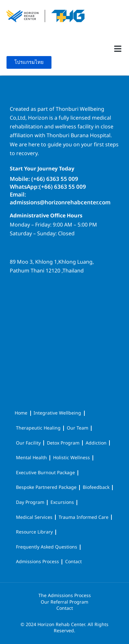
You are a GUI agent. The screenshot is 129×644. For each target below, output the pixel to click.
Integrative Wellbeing (57, 413)
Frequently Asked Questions (47, 547)
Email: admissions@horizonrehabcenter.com (60, 199)
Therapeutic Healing (38, 428)
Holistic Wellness (72, 458)
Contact (73, 562)
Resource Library (34, 532)
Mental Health (31, 458)
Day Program (30, 502)
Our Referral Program (64, 602)
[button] (118, 49)
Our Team (78, 428)
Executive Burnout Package (45, 473)
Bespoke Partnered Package (46, 487)
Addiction (96, 443)
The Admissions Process (65, 596)
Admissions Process (37, 562)
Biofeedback (96, 487)
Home (21, 413)
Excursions (62, 502)
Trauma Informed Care (84, 517)
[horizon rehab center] (64, 303)
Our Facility (28, 443)
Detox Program (63, 443)
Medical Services (34, 517)
